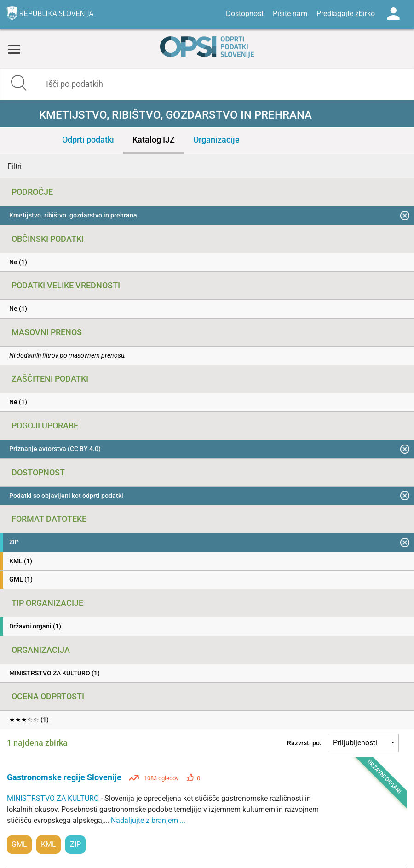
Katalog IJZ (154, 140)
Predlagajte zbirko (346, 14)
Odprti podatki (88, 140)
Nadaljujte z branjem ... (148, 820)
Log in (393, 14)
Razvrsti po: (304, 743)
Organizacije (216, 140)
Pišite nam (290, 14)
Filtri (14, 166)
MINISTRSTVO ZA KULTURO (54, 798)
